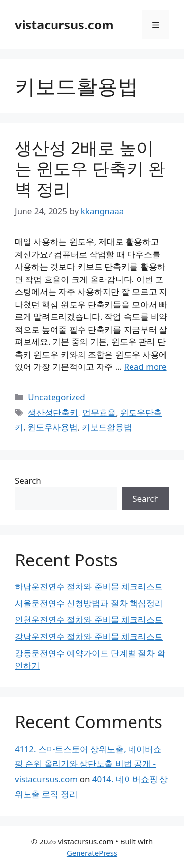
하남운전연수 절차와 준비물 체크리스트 (89, 586)
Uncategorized (57, 397)
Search (28, 481)
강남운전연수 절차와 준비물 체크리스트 (89, 636)
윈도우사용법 (53, 427)
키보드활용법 (107, 427)
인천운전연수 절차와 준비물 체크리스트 (89, 620)
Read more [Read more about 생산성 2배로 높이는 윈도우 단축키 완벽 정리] (145, 367)
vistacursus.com (64, 25)
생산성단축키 (53, 412)
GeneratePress (92, 853)
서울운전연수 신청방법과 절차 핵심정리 (89, 603)
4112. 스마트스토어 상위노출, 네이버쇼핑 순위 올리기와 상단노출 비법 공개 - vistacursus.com (88, 764)
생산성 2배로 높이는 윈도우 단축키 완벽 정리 (90, 168)
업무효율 (99, 412)
